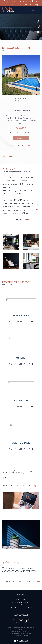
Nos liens (29, 633)
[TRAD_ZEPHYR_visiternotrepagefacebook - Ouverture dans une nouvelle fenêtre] (15, 621)
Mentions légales (15, 633)
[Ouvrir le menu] (39, 10)
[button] (10, 156)
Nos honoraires (16, 631)
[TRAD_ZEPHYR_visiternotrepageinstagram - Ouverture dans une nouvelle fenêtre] (21, 621)
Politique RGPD (18, 635)
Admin (23, 633)
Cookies (26, 635)
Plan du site (26, 631)
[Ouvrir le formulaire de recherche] (33, 10)
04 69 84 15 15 (21, 600)
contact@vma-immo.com (21, 602)
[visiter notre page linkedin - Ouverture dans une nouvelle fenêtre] (27, 621)
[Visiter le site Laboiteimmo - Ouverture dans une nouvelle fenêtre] (21, 639)
